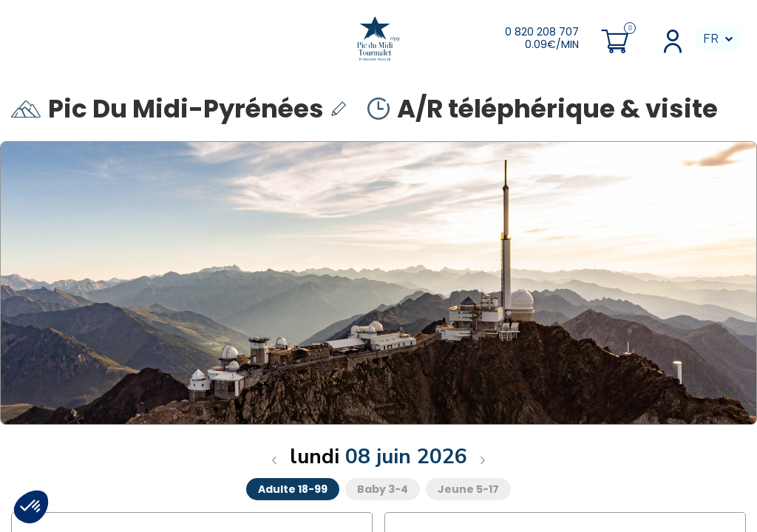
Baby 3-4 (383, 489)
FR (711, 39)
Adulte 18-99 (293, 489)
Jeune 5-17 (468, 489)
